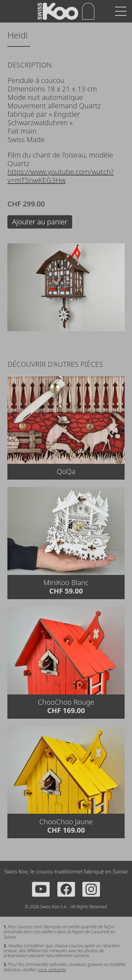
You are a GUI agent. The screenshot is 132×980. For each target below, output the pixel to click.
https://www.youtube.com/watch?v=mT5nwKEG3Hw (61, 176)
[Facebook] (66, 889)
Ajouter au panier (40, 222)
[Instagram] (91, 889)
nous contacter (51, 970)
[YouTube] (41, 889)
